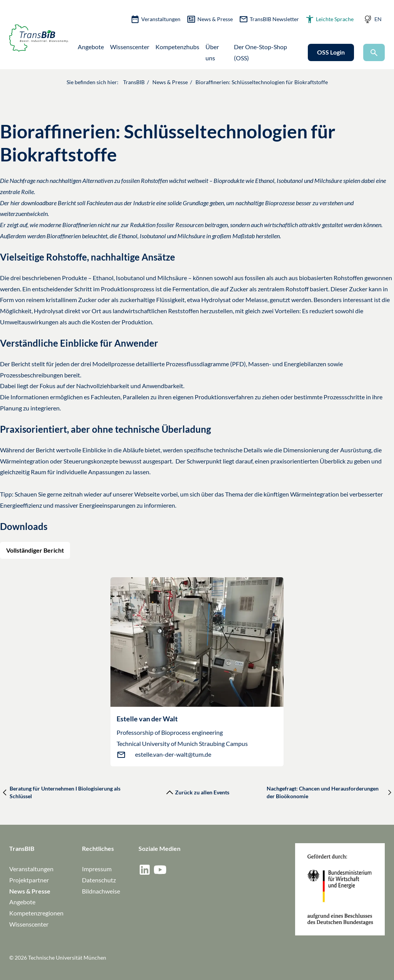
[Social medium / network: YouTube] (160, 870)
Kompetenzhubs (177, 47)
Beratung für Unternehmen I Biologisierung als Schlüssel (60, 792)
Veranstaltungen (155, 19)
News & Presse (210, 19)
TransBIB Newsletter (269, 19)
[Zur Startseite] (39, 38)
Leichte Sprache (329, 19)
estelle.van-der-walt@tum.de (173, 754)
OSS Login (331, 52)
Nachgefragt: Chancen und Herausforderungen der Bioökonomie (330, 792)
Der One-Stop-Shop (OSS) (260, 52)
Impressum (97, 869)
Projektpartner (29, 880)
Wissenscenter (130, 47)
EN (378, 19)
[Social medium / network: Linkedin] (145, 870)
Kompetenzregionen (36, 913)
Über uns (212, 52)
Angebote (91, 47)
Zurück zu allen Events (197, 792)
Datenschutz (99, 880)
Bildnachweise (101, 891)
